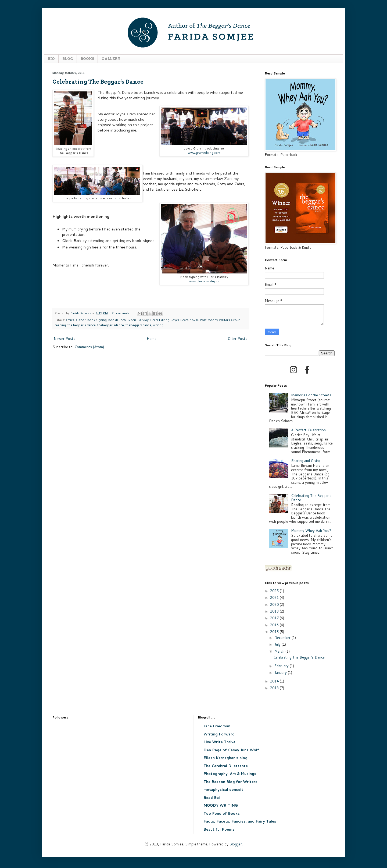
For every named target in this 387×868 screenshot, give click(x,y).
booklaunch (117, 320)
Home (152, 339)
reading (60, 325)
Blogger (236, 844)
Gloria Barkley (138, 320)
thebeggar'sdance (111, 325)
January (281, 673)
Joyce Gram (180, 320)
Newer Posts (64, 339)
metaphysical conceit (223, 789)
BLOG (68, 59)
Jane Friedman (217, 726)
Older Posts (238, 339)
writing (158, 325)
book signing (97, 320)
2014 (275, 681)
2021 (275, 597)
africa (70, 320)
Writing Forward (219, 734)
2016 (275, 625)
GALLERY (111, 59)
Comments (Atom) (89, 347)
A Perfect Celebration (308, 430)
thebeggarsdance (138, 325)
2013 (275, 688)
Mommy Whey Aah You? (311, 531)
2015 (275, 632)
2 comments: (121, 313)
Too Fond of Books (222, 813)
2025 (275, 591)
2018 (275, 611)
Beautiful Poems (219, 829)
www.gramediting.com (204, 153)
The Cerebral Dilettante (226, 766)
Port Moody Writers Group (220, 320)
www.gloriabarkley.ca (204, 281)
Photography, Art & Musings (230, 774)
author (81, 320)
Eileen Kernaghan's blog (225, 758)
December (283, 638)
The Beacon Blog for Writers (230, 782)
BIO (51, 59)
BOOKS (87, 59)
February (282, 666)
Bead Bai (212, 798)
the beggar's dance (82, 325)
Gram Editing (160, 320)
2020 (275, 604)
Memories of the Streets (311, 395)
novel (194, 320)
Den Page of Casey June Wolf (231, 750)
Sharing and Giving (306, 461)
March (280, 651)
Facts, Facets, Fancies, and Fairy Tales (240, 821)
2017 (275, 618)
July (278, 644)
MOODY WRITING (221, 805)
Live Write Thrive (219, 742)
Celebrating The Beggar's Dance (98, 82)
